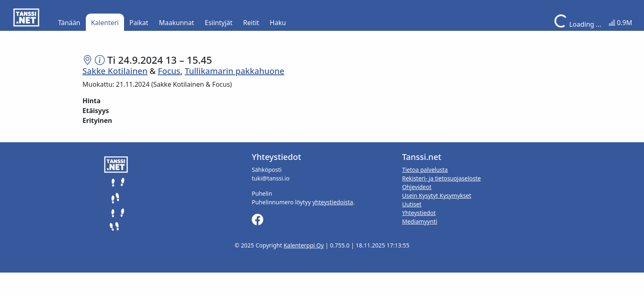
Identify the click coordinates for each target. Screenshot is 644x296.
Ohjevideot (417, 187)
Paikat (139, 23)
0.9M (620, 23)
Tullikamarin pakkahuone (235, 71)
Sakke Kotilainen (115, 71)
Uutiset (412, 204)
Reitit (251, 23)
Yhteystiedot (419, 213)
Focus (169, 71)
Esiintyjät (219, 23)
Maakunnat (176, 23)
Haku (278, 23)
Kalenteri (105, 23)
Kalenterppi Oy (304, 245)
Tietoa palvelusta (425, 170)
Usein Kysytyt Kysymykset (437, 195)
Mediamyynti (420, 221)
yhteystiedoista (332, 202)
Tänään (69, 23)
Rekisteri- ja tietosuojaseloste (442, 178)
